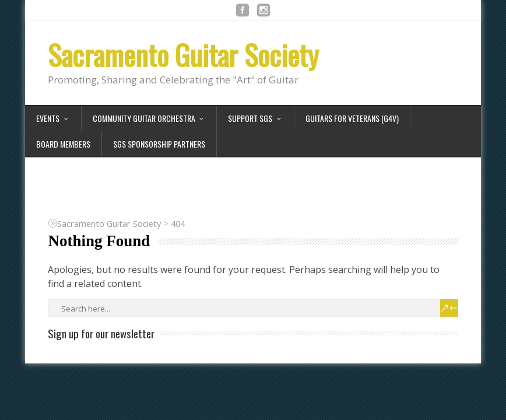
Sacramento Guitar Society (183, 55)
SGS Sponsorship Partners (159, 144)
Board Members (63, 144)
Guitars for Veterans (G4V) (352, 118)
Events (48, 118)
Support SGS (250, 118)
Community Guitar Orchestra (144, 118)
